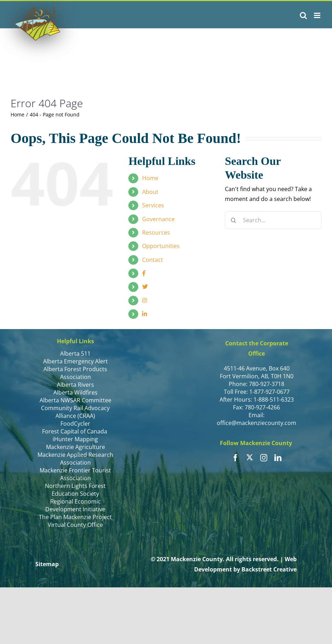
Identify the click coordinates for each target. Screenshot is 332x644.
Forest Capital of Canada (75, 431)
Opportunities (161, 246)
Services (153, 205)
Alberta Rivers (75, 385)
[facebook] (235, 458)
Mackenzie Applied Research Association (75, 459)
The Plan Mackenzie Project (75, 517)
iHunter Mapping (75, 439)
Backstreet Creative (269, 569)
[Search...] (273, 220)
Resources (156, 232)
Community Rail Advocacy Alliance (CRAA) (75, 412)
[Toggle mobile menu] (318, 15)
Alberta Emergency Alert (75, 361)
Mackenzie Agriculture (75, 447)
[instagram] (264, 458)
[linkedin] (278, 458)
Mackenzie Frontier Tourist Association (75, 474)
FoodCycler (75, 424)
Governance (158, 219)
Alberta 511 (75, 353)
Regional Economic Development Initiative (75, 505)
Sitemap (47, 564)
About (150, 192)
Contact (153, 260)
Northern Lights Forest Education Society (75, 490)
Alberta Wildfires (75, 392)
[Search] (234, 220)
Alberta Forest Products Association (75, 373)
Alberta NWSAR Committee (75, 400)
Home (150, 178)
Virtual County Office (75, 525)
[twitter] (250, 457)
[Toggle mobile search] (303, 15)
